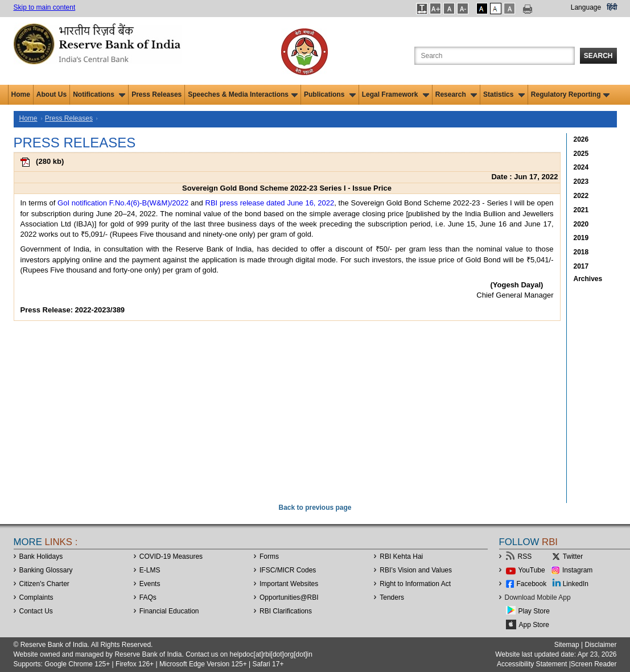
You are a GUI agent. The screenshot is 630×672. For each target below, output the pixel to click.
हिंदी (612, 7)
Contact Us (36, 611)
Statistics (504, 94)
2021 (581, 210)
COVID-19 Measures (171, 556)
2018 (581, 252)
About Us (52, 94)
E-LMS (150, 570)
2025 (581, 154)
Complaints (36, 597)
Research (456, 94)
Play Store (534, 611)
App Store (534, 625)
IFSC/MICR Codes (288, 570)
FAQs (148, 597)
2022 (581, 196)
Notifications (99, 94)
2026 (581, 139)
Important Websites (289, 584)
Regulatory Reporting (571, 94)
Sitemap (567, 645)
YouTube (532, 570)
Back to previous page (315, 508)
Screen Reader (594, 664)
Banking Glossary (46, 570)
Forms (269, 556)
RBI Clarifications (286, 611)
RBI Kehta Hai (401, 556)
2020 (581, 224)
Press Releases (157, 94)
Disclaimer (600, 645)
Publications (330, 94)
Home (21, 94)
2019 (581, 238)
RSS (525, 556)
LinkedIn (576, 584)
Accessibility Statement (532, 664)
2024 (581, 167)
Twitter (573, 556)
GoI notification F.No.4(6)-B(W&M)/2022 (123, 203)
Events (150, 584)
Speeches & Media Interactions (243, 94)
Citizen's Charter (44, 584)
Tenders (392, 597)
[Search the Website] (495, 56)
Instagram (577, 570)
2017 (581, 266)
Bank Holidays (41, 556)
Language (586, 7)
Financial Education (169, 611)
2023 (581, 182)
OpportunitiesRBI (289, 597)
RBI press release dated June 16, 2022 (270, 203)
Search (598, 56)
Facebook (532, 584)
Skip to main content (45, 7)
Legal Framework (396, 94)
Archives (588, 279)
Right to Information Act (415, 584)
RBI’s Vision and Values (416, 570)
